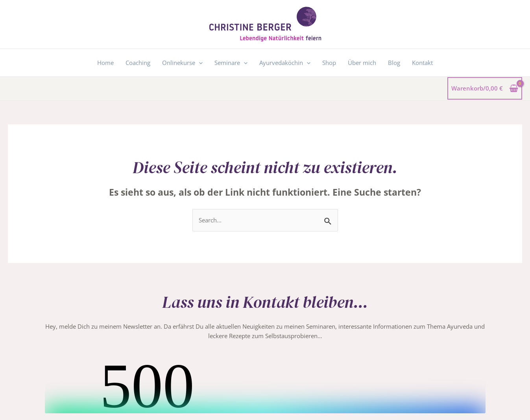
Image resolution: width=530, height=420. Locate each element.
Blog (394, 63)
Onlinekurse (182, 63)
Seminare (231, 63)
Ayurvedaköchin (285, 63)
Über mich (362, 63)
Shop (329, 63)
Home (105, 63)
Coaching (138, 63)
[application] (199, 63)
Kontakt (422, 63)
